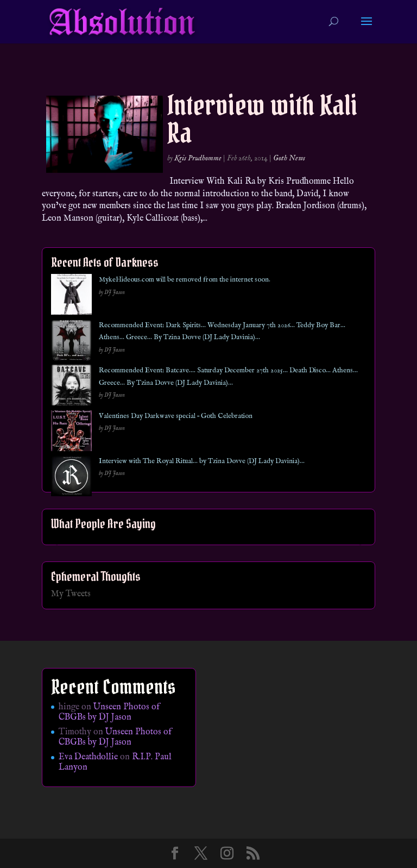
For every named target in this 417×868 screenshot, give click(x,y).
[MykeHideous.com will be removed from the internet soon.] (71, 296)
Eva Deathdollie (88, 757)
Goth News (289, 158)
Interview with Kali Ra (262, 119)
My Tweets (71, 594)
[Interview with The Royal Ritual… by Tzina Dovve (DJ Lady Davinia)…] (71, 478)
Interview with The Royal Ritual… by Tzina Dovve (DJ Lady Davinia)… (202, 461)
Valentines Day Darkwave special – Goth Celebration (176, 416)
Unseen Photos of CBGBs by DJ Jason (109, 712)
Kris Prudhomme (198, 158)
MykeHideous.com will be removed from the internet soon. (185, 280)
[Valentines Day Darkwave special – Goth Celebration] (71, 433)
